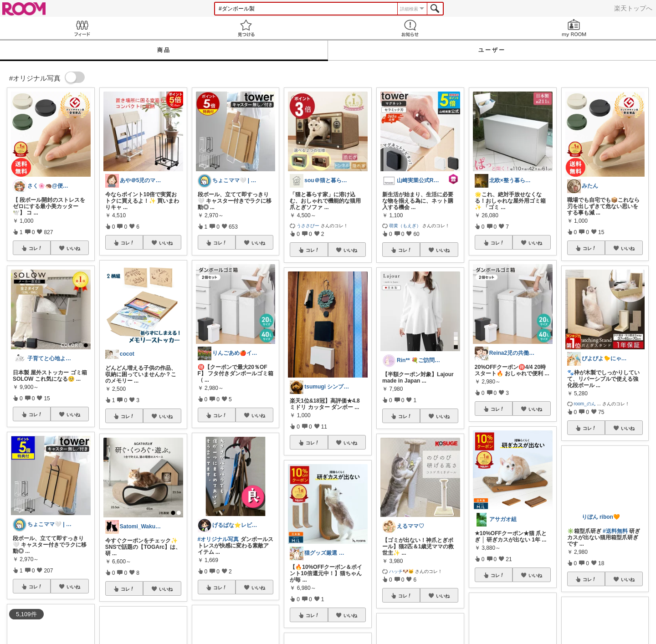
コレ (36, 248)
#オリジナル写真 (218, 539)
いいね (73, 248)
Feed (82, 28)
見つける (246, 28)
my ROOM (574, 28)
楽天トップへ (633, 8)
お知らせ (410, 28)
